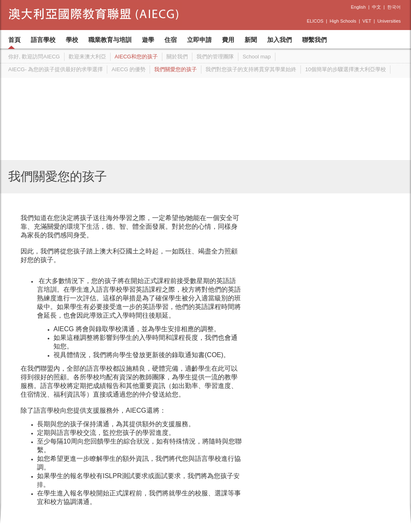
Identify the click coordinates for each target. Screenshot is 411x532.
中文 (376, 7)
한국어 (394, 7)
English (358, 7)
